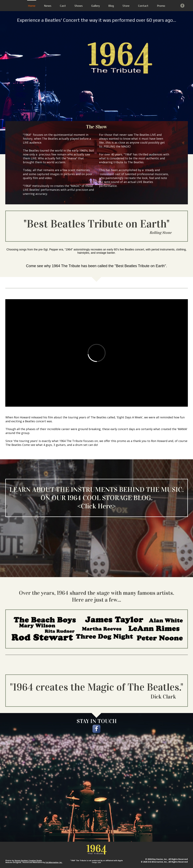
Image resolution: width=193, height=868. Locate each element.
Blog (111, 6)
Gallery (95, 6)
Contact (143, 6)
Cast (63, 6)
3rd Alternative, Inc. (54, 862)
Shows (79, 6)
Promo (161, 6)
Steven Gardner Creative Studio (28, 861)
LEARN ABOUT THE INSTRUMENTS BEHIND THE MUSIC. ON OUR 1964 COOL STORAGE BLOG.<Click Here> (97, 498)
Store (126, 6)
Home (32, 6)
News (48, 6)
